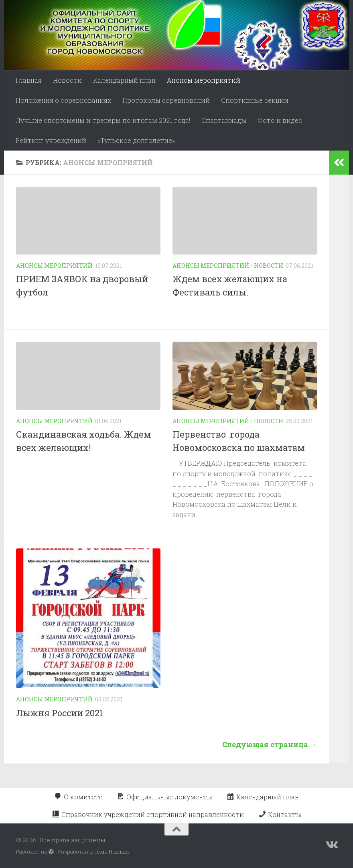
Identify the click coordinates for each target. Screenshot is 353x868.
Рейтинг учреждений (51, 140)
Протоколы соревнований (166, 100)
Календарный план (124, 80)
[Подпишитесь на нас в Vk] (331, 845)
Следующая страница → (270, 744)
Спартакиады (224, 120)
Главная (29, 80)
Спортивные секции (255, 100)
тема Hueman (112, 852)
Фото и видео (280, 120)
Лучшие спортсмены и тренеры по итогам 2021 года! (103, 120)
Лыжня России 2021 (60, 713)
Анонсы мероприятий (204, 80)
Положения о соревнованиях (63, 100)
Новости (67, 80)
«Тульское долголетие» (136, 140)
